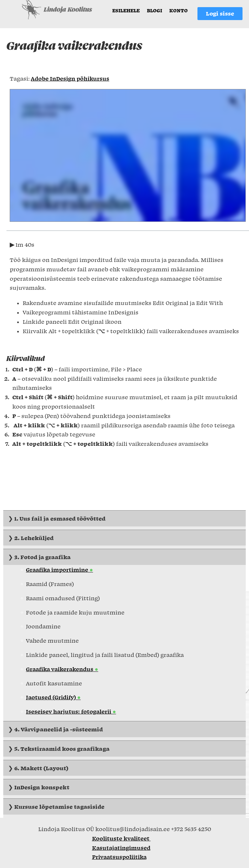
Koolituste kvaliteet (121, 838)
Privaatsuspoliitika (119, 857)
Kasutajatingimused (121, 848)
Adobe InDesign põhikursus (70, 78)
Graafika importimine (58, 569)
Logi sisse (220, 11)
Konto (178, 10)
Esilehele (126, 10)
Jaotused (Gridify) (52, 697)
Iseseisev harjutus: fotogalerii (69, 711)
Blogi (154, 10)
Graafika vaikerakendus (60, 669)
